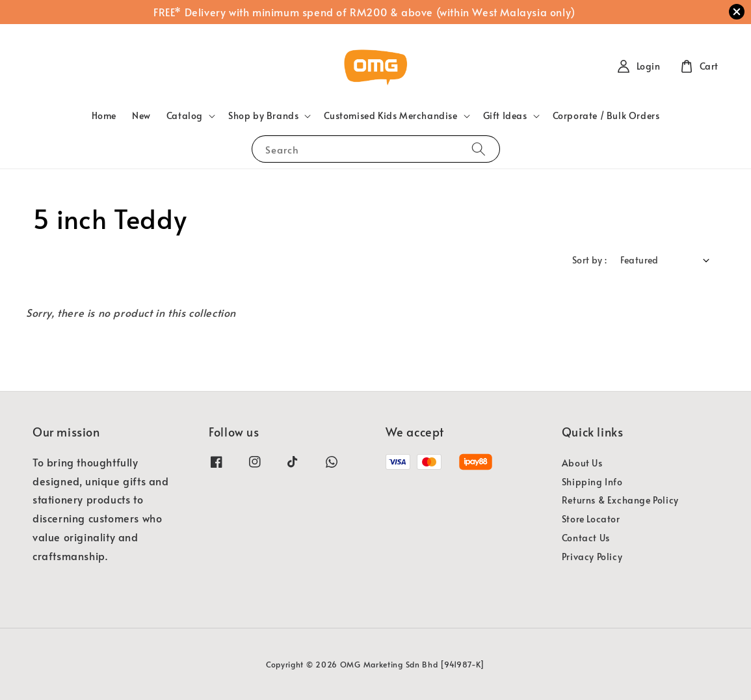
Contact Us (586, 538)
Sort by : (590, 260)
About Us (582, 463)
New (141, 115)
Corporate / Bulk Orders (606, 115)
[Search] (479, 149)
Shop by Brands (263, 116)
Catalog (185, 116)
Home (104, 115)
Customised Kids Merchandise (390, 116)
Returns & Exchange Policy (620, 500)
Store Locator (591, 519)
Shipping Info (592, 482)
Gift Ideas (505, 116)
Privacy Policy (592, 557)
